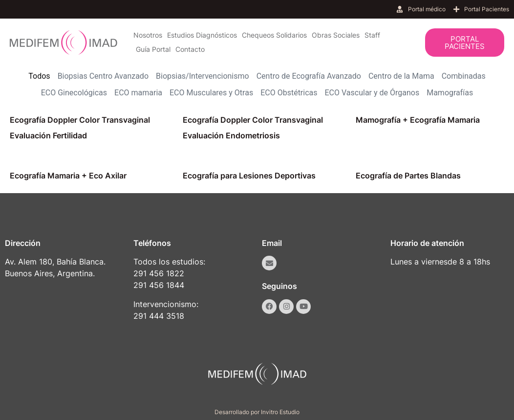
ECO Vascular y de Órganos (372, 93)
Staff (372, 35)
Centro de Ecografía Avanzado (309, 76)
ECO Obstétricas (289, 93)
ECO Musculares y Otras (211, 93)
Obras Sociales (336, 35)
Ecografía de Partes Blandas (408, 176)
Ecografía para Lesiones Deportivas (249, 176)
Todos (39, 76)
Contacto (190, 49)
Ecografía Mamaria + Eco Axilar (68, 176)
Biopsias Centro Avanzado (103, 76)
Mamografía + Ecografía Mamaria (418, 120)
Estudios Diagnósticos (202, 35)
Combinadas (464, 76)
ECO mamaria (138, 93)
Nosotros (148, 35)
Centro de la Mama (401, 76)
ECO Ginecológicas (74, 93)
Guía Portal (153, 49)
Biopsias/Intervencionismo (203, 76)
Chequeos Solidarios (274, 35)
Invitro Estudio (280, 412)
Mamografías (450, 93)
